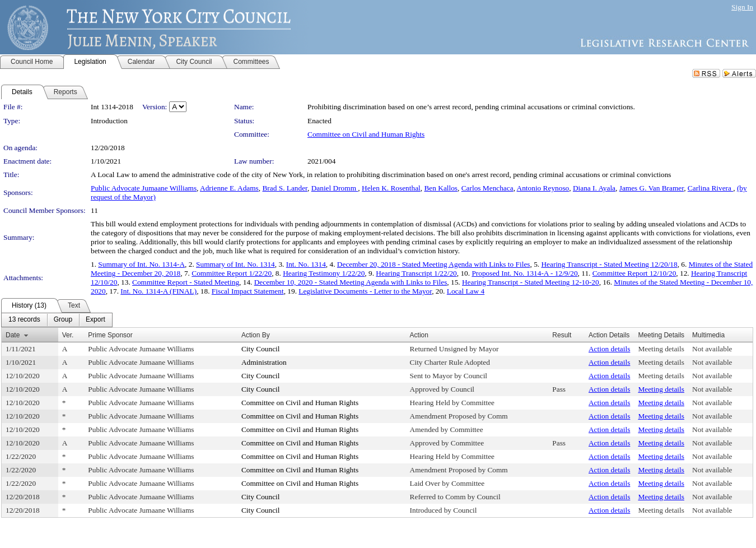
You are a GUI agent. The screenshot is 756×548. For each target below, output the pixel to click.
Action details (609, 349)
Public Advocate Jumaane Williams (144, 188)
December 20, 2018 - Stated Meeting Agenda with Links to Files (434, 264)
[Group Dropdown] (63, 320)
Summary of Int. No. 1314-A (141, 264)
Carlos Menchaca (487, 188)
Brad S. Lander (285, 188)
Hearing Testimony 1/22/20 (324, 273)
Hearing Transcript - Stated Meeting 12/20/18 (609, 264)
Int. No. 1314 (306, 264)
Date (13, 335)
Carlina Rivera (710, 188)
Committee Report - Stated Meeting (186, 282)
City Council (261, 349)
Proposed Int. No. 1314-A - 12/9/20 (524, 273)
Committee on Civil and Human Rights (366, 134)
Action (419, 335)
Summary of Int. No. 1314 (235, 264)
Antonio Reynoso (543, 188)
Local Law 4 (466, 291)
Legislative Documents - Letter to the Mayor (365, 291)
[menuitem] (24, 320)
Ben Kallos (441, 188)
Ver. (68, 335)
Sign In (742, 7)
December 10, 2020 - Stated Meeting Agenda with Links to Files (351, 282)
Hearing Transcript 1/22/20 (416, 273)
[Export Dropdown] (95, 320)
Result (562, 335)
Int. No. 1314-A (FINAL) (158, 291)
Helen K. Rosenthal (391, 188)
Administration (264, 362)
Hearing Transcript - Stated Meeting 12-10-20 (531, 282)
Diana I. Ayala (594, 188)
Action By (256, 335)
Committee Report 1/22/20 (232, 273)
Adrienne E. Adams (229, 188)
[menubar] (57, 320)
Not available (712, 349)
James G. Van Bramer (652, 188)
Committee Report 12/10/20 (634, 273)
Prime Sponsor (110, 335)
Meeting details (661, 349)
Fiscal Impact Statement (248, 291)
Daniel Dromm (335, 188)
